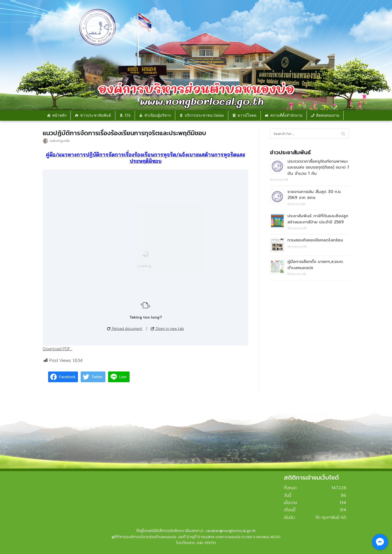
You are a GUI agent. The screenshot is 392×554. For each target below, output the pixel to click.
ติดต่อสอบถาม (328, 115)
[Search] (310, 134)
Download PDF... (58, 349)
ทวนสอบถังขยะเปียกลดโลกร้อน (315, 240)
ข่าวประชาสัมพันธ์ (96, 115)
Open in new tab (167, 328)
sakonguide (60, 140)
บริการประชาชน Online (204, 115)
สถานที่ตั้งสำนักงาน (286, 115)
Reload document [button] (125, 328)
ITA (128, 115)
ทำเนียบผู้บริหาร (158, 115)
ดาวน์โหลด (247, 115)
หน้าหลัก (59, 115)
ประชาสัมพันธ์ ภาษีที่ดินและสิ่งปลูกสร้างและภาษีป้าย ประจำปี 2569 (318, 219)
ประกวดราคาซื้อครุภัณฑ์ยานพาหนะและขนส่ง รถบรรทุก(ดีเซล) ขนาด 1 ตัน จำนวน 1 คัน (318, 167)
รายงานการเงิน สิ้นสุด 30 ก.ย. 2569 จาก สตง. (314, 195)
